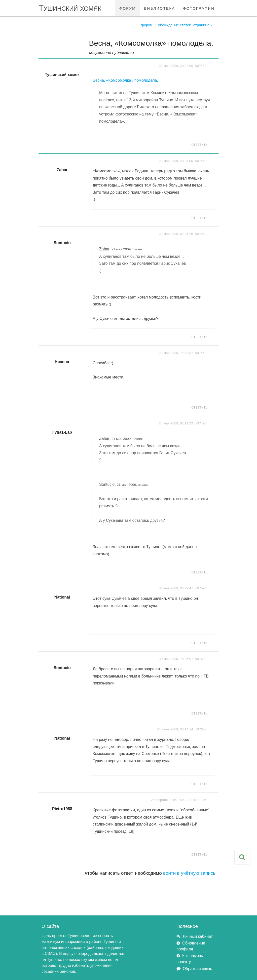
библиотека (160, 8)
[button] (242, 857)
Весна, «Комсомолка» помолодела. (125, 80)
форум (128, 8)
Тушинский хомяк (70, 8)
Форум (147, 25)
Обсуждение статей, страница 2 (185, 25)
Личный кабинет (198, 936)
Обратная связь (197, 969)
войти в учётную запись (189, 873)
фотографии (199, 8)
